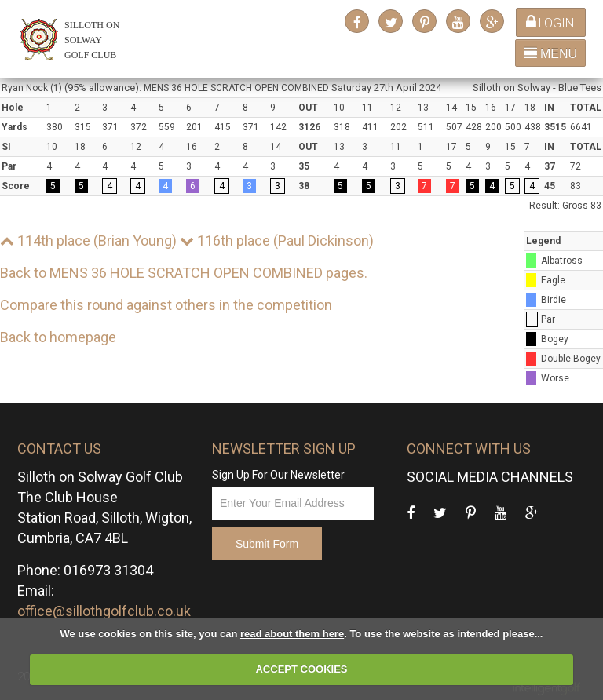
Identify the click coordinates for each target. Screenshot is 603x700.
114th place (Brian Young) (88, 241)
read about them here (292, 634)
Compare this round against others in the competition (166, 305)
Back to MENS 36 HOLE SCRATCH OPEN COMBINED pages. (184, 273)
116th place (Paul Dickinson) (277, 241)
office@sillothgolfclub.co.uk (104, 611)
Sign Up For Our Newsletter (278, 475)
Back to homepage (58, 337)
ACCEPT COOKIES (301, 669)
